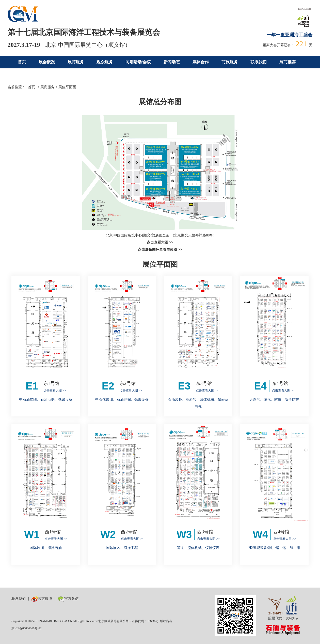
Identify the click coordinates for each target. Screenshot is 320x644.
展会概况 (47, 62)
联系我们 (259, 62)
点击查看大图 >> (55, 391)
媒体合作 (201, 62)
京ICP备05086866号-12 (27, 628)
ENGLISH (305, 9)
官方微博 (42, 599)
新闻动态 (172, 62)
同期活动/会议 (138, 62)
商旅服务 (230, 62)
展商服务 (76, 62)
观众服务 (105, 62)
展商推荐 (287, 62)
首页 (22, 62)
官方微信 (68, 599)
